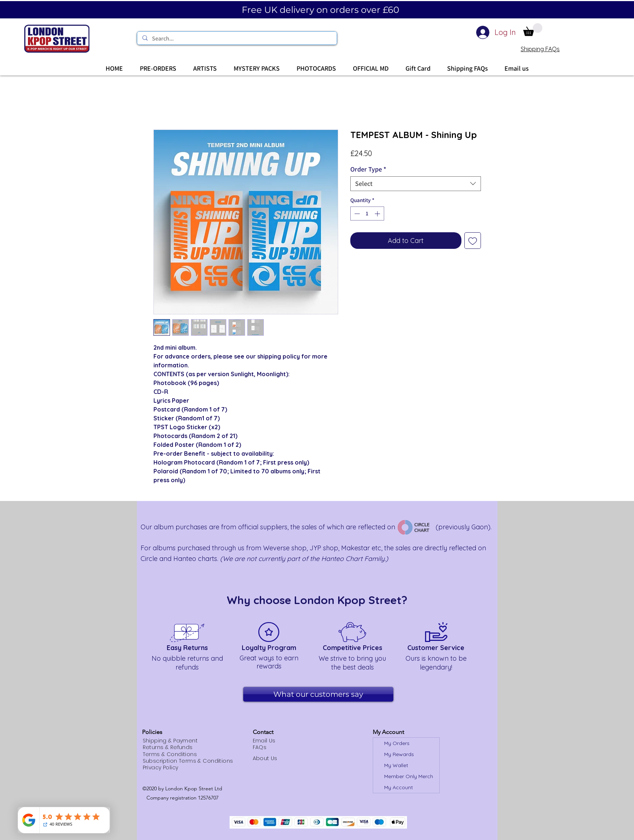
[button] (533, 30)
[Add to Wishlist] (473, 241)
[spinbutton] (367, 214)
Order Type (368, 169)
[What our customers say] (318, 694)
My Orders (397, 743)
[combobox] (416, 184)
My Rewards (399, 754)
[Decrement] (356, 214)
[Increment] (378, 214)
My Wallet (396, 765)
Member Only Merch (409, 776)
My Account (399, 787)
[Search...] (237, 39)
